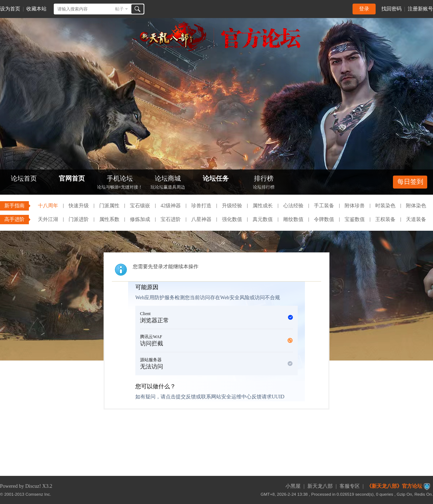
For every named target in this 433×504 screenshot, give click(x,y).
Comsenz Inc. (38, 494)
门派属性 (109, 206)
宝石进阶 (171, 219)
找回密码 (392, 9)
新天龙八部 (320, 486)
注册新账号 (420, 9)
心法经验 (293, 206)
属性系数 (109, 219)
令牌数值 (324, 219)
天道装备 (416, 219)
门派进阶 (79, 219)
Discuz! (33, 486)
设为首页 (10, 9)
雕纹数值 (293, 219)
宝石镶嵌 (140, 206)
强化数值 (232, 219)
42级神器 (171, 206)
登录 (364, 9)
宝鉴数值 (355, 219)
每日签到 (410, 182)
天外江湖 (48, 219)
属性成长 (263, 206)
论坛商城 (168, 183)
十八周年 (48, 206)
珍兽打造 (201, 206)
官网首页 (72, 178)
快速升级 (79, 206)
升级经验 (232, 206)
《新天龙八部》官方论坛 (394, 486)
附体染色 (416, 206)
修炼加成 (140, 219)
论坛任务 (216, 178)
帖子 (119, 9)
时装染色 (385, 206)
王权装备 (385, 219)
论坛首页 (24, 178)
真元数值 (263, 219)
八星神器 (201, 219)
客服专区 (350, 486)
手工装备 (324, 206)
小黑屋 (293, 486)
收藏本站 (36, 9)
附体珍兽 (355, 206)
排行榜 (264, 183)
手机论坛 (120, 183)
